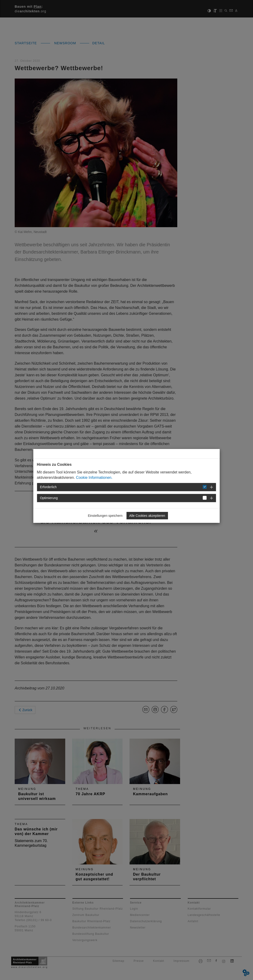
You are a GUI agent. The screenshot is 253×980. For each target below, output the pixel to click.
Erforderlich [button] (48, 487)
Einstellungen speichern (105, 516)
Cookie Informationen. (94, 478)
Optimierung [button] (49, 498)
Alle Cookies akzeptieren (147, 516)
